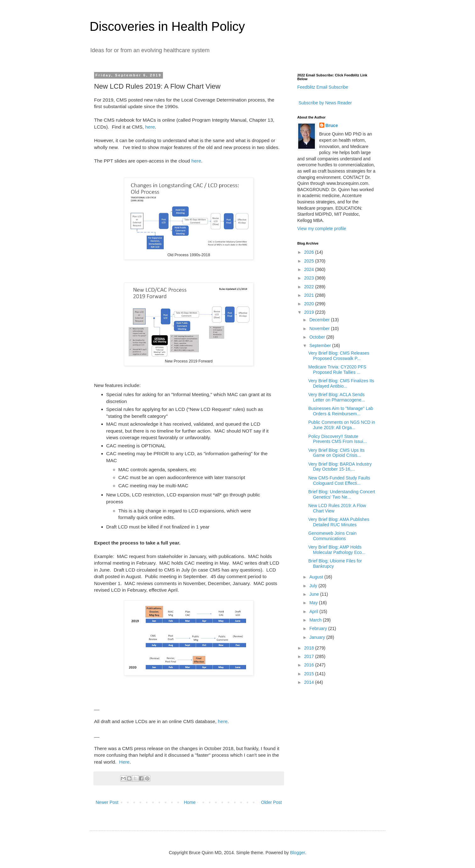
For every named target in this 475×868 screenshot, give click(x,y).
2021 (310, 295)
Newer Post (107, 802)
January (318, 637)
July (314, 586)
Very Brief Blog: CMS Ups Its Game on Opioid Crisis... (336, 453)
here (150, 127)
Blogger (297, 853)
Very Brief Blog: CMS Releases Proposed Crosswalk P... (339, 356)
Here (124, 762)
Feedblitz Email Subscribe (323, 87)
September (321, 346)
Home (190, 802)
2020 (310, 304)
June (315, 594)
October (318, 337)
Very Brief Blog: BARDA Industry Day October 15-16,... (340, 467)
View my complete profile (322, 229)
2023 (310, 278)
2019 (310, 312)
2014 (310, 682)
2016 (310, 665)
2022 (310, 287)
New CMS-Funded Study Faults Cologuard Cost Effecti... (339, 481)
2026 (310, 252)
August (317, 577)
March (316, 620)
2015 (310, 674)
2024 (310, 269)
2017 (310, 656)
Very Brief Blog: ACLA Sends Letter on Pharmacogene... (337, 397)
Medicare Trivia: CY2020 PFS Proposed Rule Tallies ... (337, 370)
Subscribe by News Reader (325, 103)
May (314, 603)
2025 (310, 261)
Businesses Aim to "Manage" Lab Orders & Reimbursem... (341, 411)
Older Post (271, 802)
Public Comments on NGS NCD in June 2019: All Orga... (342, 425)
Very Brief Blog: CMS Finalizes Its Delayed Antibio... (341, 383)
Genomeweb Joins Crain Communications (332, 536)
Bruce (332, 125)
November (320, 329)
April (314, 611)
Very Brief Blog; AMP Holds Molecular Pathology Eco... (337, 550)
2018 (310, 648)
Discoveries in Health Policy (167, 26)
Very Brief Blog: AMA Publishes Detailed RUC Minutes (339, 522)
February (319, 628)
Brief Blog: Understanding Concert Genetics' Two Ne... (342, 494)
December (320, 320)
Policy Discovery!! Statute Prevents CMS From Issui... (338, 439)
